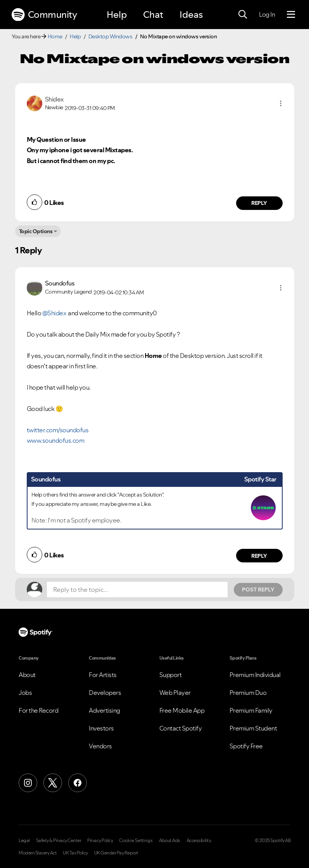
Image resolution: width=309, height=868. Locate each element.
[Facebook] (78, 783)
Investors (101, 728)
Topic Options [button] (36, 231)
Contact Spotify (181, 728)
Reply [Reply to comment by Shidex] (259, 203)
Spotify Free (246, 746)
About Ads (170, 840)
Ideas (191, 15)
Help (117, 15)
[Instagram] (28, 783)
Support (171, 675)
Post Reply (258, 590)
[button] (281, 103)
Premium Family (251, 710)
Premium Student (253, 728)
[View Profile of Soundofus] (60, 283)
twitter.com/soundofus (58, 430)
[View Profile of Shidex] (54, 99)
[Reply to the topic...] (137, 590)
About (27, 675)
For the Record (38, 710)
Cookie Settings (136, 840)
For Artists (103, 675)
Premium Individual (255, 675)
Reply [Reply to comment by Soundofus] (259, 556)
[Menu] (291, 15)
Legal (24, 840)
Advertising (104, 710)
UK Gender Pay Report (116, 853)
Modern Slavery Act (38, 853)
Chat (153, 15)
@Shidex (54, 313)
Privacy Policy (100, 840)
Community (44, 15)
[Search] (243, 15)
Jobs (25, 693)
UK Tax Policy (75, 853)
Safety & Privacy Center (59, 840)
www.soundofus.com (56, 440)
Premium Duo (248, 693)
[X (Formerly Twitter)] (53, 783)
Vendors (100, 746)
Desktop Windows (110, 36)
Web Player (175, 693)
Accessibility (199, 840)
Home (55, 36)
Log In (267, 14)
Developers (105, 693)
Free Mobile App (182, 710)
